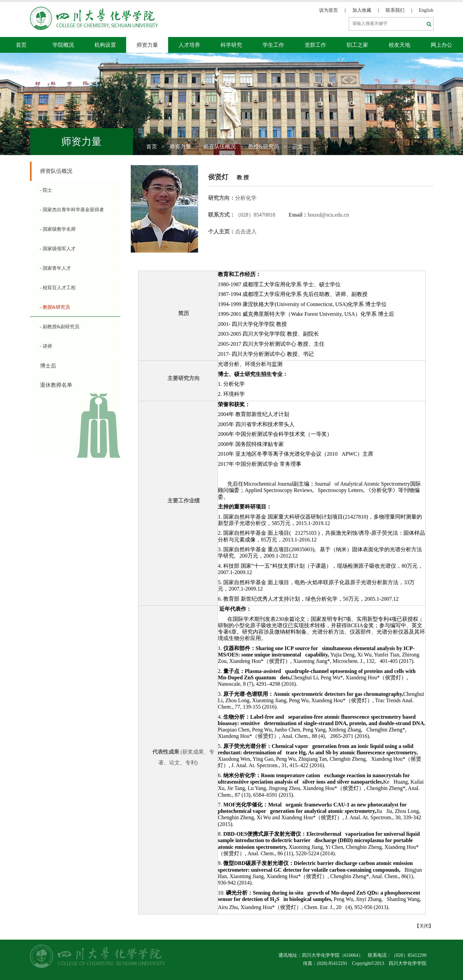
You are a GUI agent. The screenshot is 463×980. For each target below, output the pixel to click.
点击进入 (246, 232)
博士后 (48, 366)
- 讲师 (46, 346)
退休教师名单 (56, 385)
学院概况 (63, 45)
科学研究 (231, 45)
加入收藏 (362, 10)
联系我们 (395, 10)
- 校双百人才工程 (58, 288)
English (426, 10)
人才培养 (189, 45)
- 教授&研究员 (55, 307)
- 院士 (46, 190)
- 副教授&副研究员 (60, 327)
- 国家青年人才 (55, 268)
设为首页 (329, 10)
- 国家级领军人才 (58, 249)
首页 (21, 45)
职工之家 (357, 45)
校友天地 (399, 45)
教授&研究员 (264, 146)
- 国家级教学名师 (58, 229)
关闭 (424, 926)
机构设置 (105, 45)
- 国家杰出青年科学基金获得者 (72, 210)
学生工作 (273, 45)
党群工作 (315, 45)
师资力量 (147, 45)
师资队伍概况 (220, 146)
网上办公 (441, 45)
